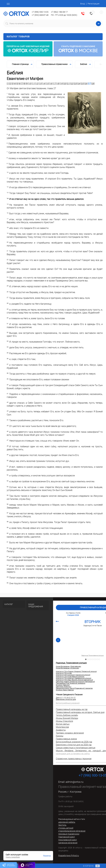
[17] (54, 83)
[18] (58, 83)
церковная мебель (67, 822)
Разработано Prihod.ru (69, 856)
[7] (22, 83)
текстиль (62, 825)
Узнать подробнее (13, 857)
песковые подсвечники (69, 834)
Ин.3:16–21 (71, 698)
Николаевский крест (68, 840)
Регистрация (94, 4)
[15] (47, 83)
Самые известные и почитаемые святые (76, 748)
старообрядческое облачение (72, 831)
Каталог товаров (53, 37)
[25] (82, 83)
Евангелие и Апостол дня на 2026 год (74, 745)
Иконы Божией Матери (67, 718)
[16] (51, 83)
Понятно (47, 856)
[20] (65, 83)
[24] (79, 83)
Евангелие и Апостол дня (66, 699)
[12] (37, 83)
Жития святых (63, 724)
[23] (75, 83)
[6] (20, 83)
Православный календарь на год (72, 709)
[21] (68, 83)
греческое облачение (68, 843)
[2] (10, 83)
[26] (86, 83)
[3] (12, 83)
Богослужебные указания (68, 703)
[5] (17, 83)
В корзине (89, 866)
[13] (40, 83)
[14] (44, 83)
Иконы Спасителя (64, 721)
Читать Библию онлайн (67, 715)
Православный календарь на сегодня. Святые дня (80, 712)
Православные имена (66, 739)
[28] (93, 83)
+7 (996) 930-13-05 (40, 12)
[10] (30, 83)
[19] (61, 83)
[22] (72, 83)
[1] (8, 83)
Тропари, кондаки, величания (70, 733)
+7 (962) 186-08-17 (59, 12)
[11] (33, 83)
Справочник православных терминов (74, 759)
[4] (15, 83)
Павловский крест (67, 837)
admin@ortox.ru (74, 782)
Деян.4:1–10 (61, 698)
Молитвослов (62, 727)
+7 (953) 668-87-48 (40, 15)
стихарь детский (66, 828)
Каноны (60, 736)
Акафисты (61, 730)
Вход (83, 4)
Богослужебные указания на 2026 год (74, 742)
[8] (24, 83)
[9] (27, 83)
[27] (89, 83)
